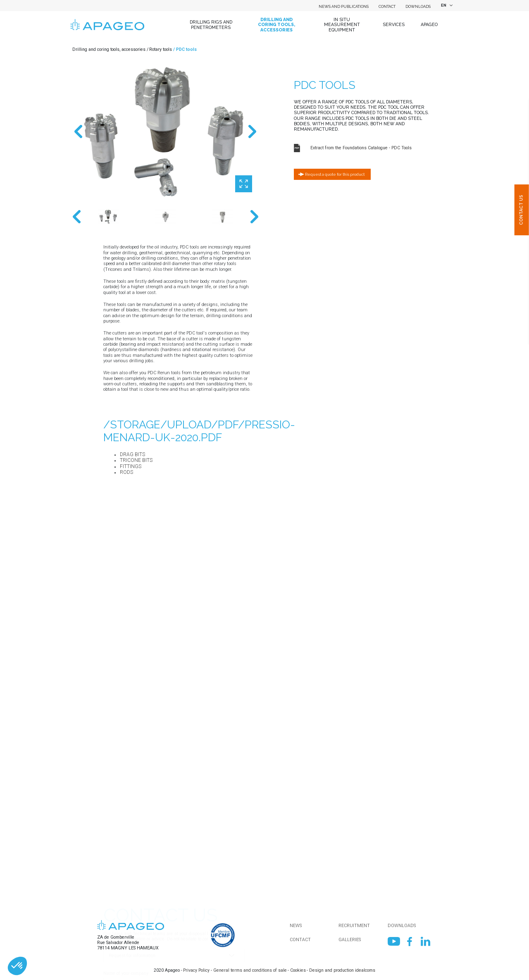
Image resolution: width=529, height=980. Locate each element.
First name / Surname (125, 875)
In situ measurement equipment (342, 25)
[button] (17, 966)
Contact (387, 6)
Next (252, 131)
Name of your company (126, 788)
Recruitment (354, 926)
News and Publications (344, 6)
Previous (79, 131)
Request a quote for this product (335, 174)
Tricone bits (136, 460)
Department (115, 846)
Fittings (131, 466)
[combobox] (446, 6)
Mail (108, 904)
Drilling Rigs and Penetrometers (211, 25)
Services (394, 24)
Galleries (350, 940)
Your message (118, 962)
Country (111, 817)
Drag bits (132, 454)
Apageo (429, 24)
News (296, 926)
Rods (126, 472)
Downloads (418, 6)
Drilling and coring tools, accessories (276, 25)
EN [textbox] (444, 5)
